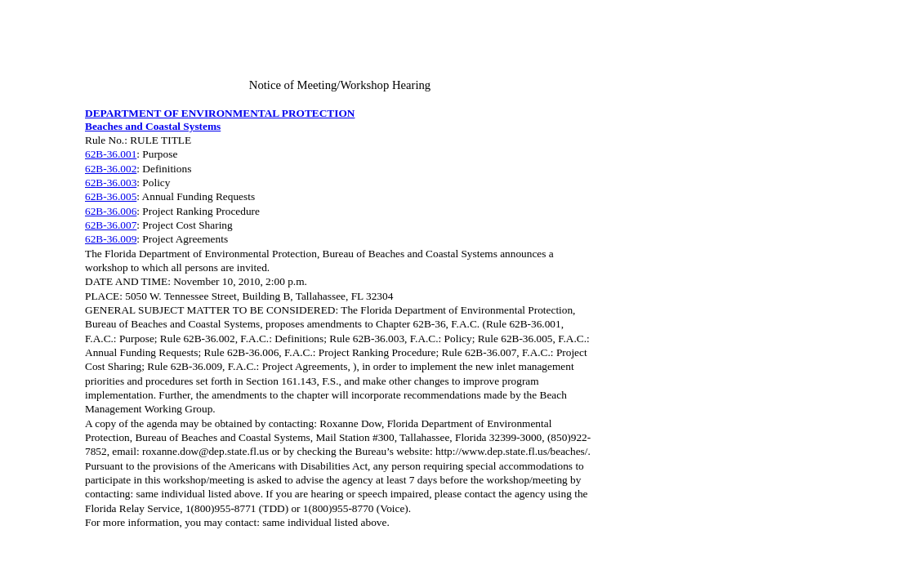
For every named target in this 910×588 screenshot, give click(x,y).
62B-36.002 (111, 169)
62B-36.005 (111, 196)
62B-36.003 (111, 183)
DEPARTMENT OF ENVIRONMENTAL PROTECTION (220, 113)
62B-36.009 (111, 239)
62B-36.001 (111, 154)
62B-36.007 (111, 225)
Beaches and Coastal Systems (153, 126)
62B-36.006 (111, 211)
